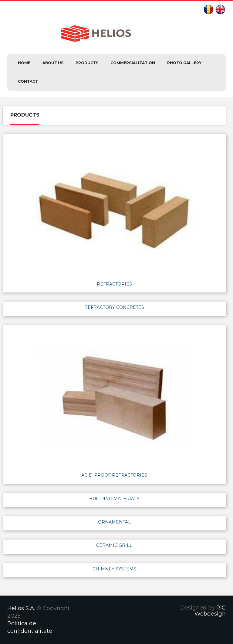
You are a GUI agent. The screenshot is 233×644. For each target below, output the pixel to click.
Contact (28, 81)
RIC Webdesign (210, 611)
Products (87, 63)
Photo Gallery (184, 63)
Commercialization (133, 63)
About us (53, 63)
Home (24, 63)
